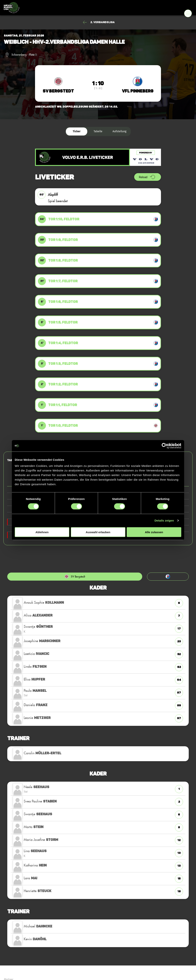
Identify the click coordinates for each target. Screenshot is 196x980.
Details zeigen (164, 520)
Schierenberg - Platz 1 (24, 55)
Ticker (77, 131)
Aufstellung (119, 131)
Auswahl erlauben (98, 532)
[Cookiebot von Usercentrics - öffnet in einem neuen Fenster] (165, 446)
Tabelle (98, 131)
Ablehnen (42, 532)
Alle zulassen (154, 532)
